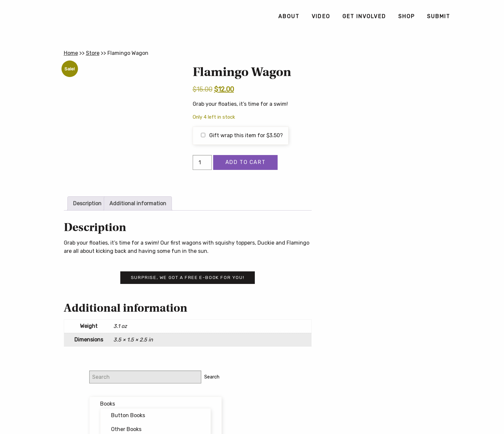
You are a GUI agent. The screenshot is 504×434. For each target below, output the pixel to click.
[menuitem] (289, 17)
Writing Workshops (386, 181)
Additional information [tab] (138, 203)
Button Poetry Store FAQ (380, 327)
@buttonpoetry (376, 208)
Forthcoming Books (387, 167)
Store (93, 53)
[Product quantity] (202, 162)
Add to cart (246, 162)
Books (370, 98)
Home (71, 53)
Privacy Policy (304, 405)
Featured (374, 154)
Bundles (373, 140)
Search (429, 71)
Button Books (391, 110)
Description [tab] (87, 203)
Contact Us (252, 415)
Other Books (389, 123)
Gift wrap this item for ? (242, 135)
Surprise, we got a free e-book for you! (188, 277)
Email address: (367, 243)
